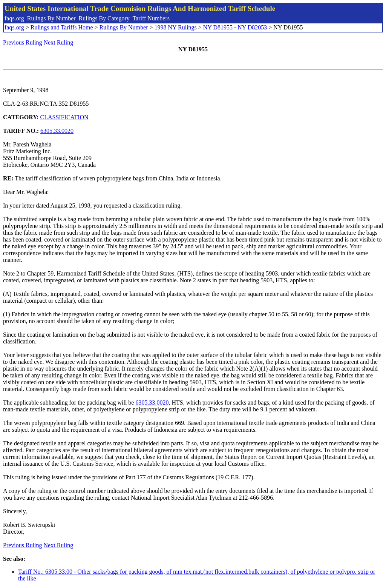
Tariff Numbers (151, 18)
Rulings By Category (104, 18)
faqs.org (14, 18)
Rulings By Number (51, 18)
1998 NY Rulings (176, 27)
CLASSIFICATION (64, 117)
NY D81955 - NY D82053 (235, 27)
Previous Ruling (23, 42)
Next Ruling (59, 42)
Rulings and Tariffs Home (62, 27)
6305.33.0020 (57, 131)
